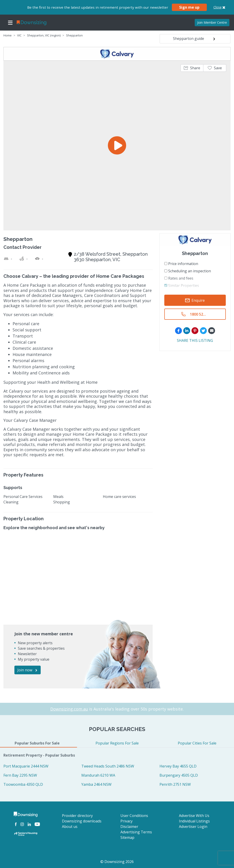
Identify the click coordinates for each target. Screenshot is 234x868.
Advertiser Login (193, 827)
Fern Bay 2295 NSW (20, 775)
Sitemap (127, 837)
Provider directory (77, 816)
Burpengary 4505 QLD (179, 775)
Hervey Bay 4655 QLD (178, 766)
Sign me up (189, 7)
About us (70, 827)
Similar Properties (182, 286)
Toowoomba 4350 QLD (23, 784)
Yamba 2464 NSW (96, 784)
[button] (192, 68)
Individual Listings (194, 821)
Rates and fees (179, 278)
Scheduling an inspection (188, 271)
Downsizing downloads (82, 821)
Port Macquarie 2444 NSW (26, 766)
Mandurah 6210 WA (98, 775)
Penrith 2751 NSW (175, 784)
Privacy (126, 821)
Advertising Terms (136, 832)
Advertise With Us (194, 816)
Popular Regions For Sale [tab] (117, 743)
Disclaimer (129, 827)
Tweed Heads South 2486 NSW (108, 766)
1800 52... (198, 314)
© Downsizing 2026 (117, 862)
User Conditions (134, 816)
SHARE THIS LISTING (195, 340)
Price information (181, 264)
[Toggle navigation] (10, 23)
